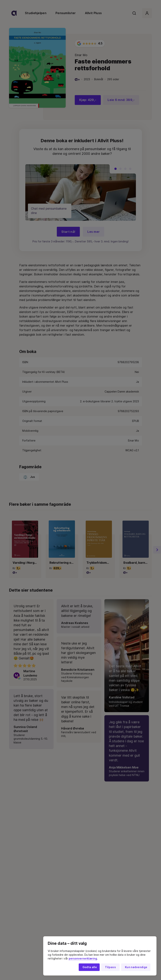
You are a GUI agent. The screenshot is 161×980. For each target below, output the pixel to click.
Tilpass (110, 967)
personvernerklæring (83, 959)
